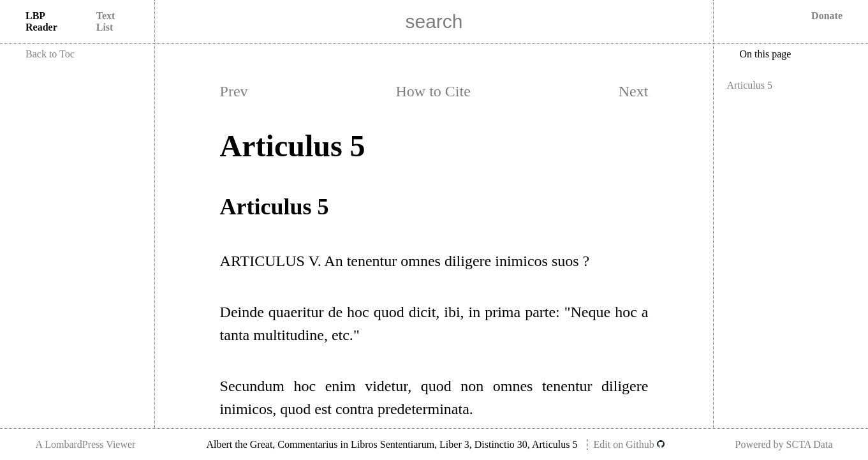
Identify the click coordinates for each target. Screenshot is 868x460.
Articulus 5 (749, 85)
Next (634, 91)
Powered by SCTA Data (784, 444)
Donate (827, 16)
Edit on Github (629, 444)
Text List (106, 21)
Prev (234, 91)
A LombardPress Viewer (85, 444)
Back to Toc (50, 54)
